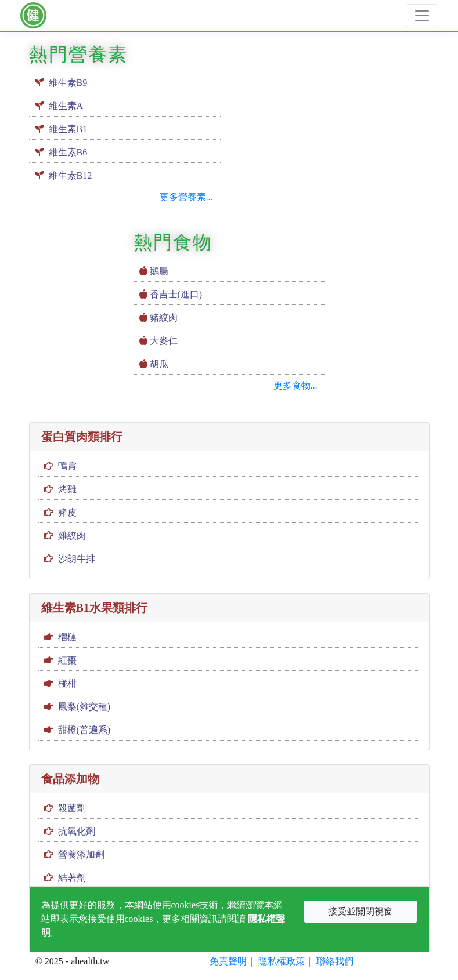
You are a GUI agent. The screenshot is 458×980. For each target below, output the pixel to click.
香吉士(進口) (176, 294)
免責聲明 (228, 961)
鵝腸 (159, 271)
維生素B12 (71, 175)
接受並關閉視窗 (360, 911)
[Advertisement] (334, 114)
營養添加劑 (81, 854)
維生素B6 (68, 152)
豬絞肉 (164, 317)
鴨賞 (67, 466)
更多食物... (295, 385)
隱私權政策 (282, 961)
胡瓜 (159, 364)
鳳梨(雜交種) (84, 707)
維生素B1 (68, 129)
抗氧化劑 (77, 831)
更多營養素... (186, 197)
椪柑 (67, 683)
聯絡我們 (335, 961)
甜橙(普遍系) (84, 730)
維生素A (66, 106)
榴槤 (67, 637)
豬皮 (67, 512)
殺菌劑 (72, 808)
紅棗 (67, 660)
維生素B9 (68, 83)
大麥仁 (164, 341)
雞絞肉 (72, 536)
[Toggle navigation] (422, 16)
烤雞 (67, 489)
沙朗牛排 (77, 559)
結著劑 (72, 878)
